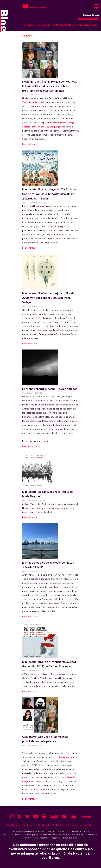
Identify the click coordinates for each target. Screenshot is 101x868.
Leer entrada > (30, 144)
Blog (94, 25)
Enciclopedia (43, 25)
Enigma (67, 831)
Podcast (31, 825)
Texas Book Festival (33, 102)
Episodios (28, 25)
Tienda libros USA (16, 825)
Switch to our (89, 17)
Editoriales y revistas (78, 25)
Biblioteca (58, 25)
